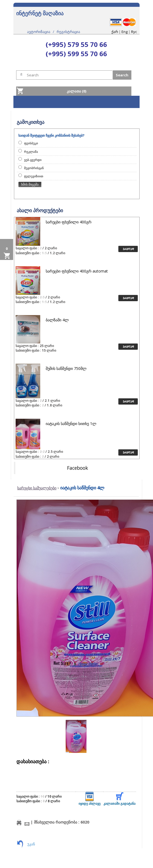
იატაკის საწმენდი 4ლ (82, 488)
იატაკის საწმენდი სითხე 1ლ (71, 423)
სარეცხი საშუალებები (37, 488)
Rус (134, 32)
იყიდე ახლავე (90, 799)
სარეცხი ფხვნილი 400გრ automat (77, 271)
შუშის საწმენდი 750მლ (66, 368)
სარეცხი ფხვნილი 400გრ (69, 222)
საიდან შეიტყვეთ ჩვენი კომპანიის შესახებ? (51, 135)
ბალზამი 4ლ (57, 320)
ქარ (115, 32)
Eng (125, 32)
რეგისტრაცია (68, 32)
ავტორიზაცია (39, 32)
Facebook (77, 468)
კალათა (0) (76, 91)
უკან (31, 844)
